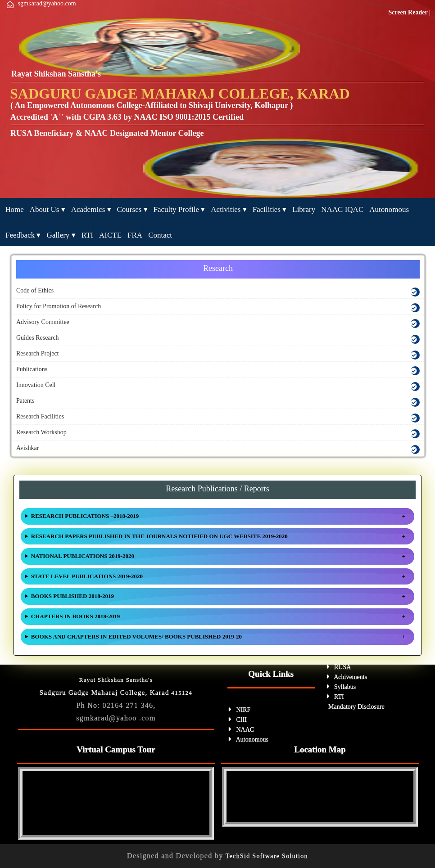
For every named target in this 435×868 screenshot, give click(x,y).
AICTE (110, 235)
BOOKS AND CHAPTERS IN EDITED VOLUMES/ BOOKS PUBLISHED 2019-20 (136, 636)
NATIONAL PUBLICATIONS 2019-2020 (83, 556)
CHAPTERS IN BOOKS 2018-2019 (76, 616)
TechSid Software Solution (267, 856)
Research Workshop (41, 432)
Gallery (61, 235)
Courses (132, 209)
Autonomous (389, 209)
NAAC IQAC (342, 209)
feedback (23, 235)
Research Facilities (40, 416)
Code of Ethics (35, 290)
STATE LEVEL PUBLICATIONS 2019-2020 (87, 576)
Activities (229, 209)
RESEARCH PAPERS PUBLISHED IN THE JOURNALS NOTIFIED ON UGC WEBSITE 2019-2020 (159, 536)
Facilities (270, 209)
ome (15, 209)
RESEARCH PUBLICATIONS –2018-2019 (85, 516)
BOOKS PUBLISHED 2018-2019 (72, 596)
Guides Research (37, 338)
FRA (135, 235)
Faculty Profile (179, 209)
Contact (160, 235)
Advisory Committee (43, 322)
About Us (48, 209)
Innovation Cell (36, 385)
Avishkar (27, 448)
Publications (32, 369)
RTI (87, 235)
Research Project (37, 353)
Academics (91, 209)
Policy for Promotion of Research (59, 306)
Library (304, 209)
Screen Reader (408, 12)
